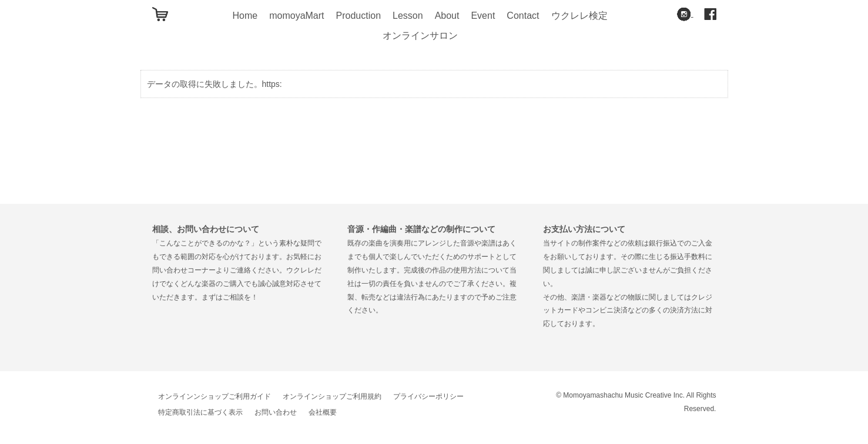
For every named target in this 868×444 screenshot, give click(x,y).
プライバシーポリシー (428, 396)
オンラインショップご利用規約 (332, 396)
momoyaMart (296, 16)
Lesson (408, 16)
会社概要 (323, 412)
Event (483, 16)
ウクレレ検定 (579, 16)
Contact (523, 16)
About (447, 16)
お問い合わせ (276, 412)
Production (359, 16)
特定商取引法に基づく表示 (200, 412)
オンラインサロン (420, 36)
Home (245, 16)
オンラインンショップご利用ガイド (215, 396)
